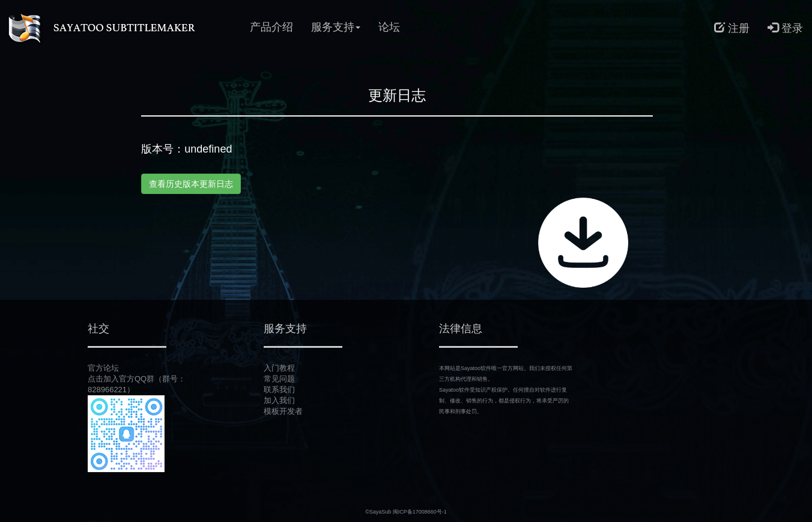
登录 (785, 28)
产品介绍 (271, 27)
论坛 (389, 27)
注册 (732, 28)
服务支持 (336, 27)
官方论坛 (103, 368)
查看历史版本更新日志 (191, 184)
